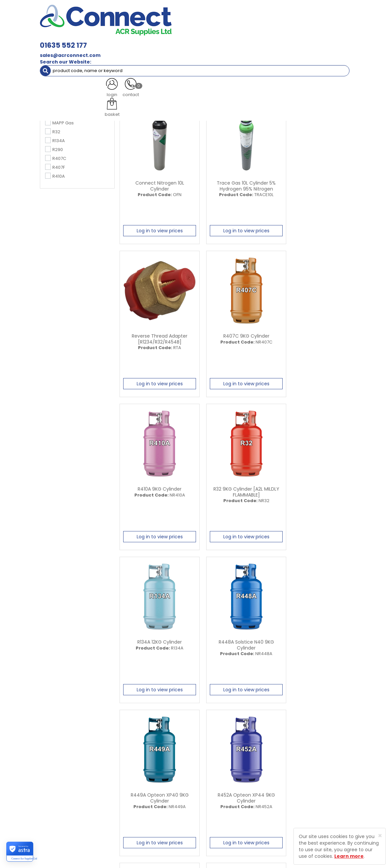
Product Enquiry (165, 816)
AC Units (54, 49)
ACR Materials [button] (62, 35)
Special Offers (87, 49)
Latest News (161, 780)
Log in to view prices (156, 229)
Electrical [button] (284, 35)
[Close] (380, 836)
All (309, 713)
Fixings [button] (253, 35)
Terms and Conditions (226, 800)
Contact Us (160, 806)
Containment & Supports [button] (117, 35)
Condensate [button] (219, 35)
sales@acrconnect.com (134, 20)
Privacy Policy (217, 790)
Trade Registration (222, 769)
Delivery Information (224, 780)
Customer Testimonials (162, 793)
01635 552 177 (127, 10)
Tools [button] (314, 35)
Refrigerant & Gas (174, 35)
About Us (158, 769)
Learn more (349, 856)
